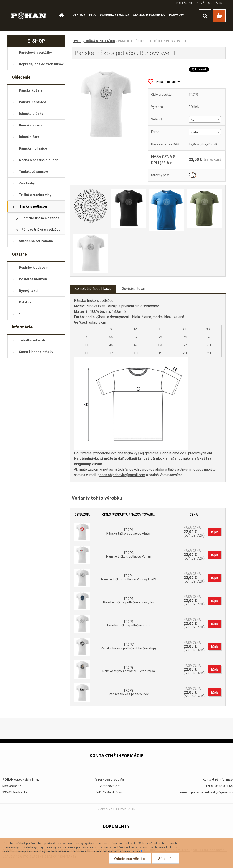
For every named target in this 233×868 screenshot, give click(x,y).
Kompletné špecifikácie (93, 289)
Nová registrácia (209, 3)
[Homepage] (61, 16)
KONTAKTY (177, 15)
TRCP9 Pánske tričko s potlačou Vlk (129, 692)
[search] (205, 16)
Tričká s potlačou (100, 41)
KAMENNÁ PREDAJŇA (115, 15)
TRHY (92, 15)
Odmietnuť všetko (130, 859)
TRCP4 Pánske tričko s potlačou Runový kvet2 (129, 578)
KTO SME (79, 15)
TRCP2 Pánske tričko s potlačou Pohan (129, 555)
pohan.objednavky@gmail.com (121, 475)
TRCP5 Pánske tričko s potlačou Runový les (129, 600)
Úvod (77, 41)
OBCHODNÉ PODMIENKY (149, 15)
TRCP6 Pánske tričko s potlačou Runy (129, 623)
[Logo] (29, 15)
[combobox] (205, 119)
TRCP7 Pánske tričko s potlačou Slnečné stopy (129, 646)
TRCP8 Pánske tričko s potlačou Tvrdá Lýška (129, 669)
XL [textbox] (192, 120)
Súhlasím (166, 859)
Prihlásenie (185, 3)
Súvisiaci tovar (134, 289)
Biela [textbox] (194, 132)
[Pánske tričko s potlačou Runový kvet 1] (106, 104)
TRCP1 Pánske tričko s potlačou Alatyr (129, 532)
